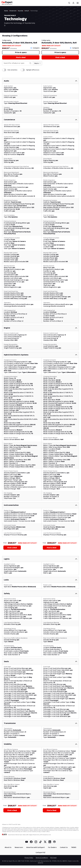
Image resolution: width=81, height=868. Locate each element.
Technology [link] (34, 11)
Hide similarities (12, 70)
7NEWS (74, 847)
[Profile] (73, 3)
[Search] (69, 3)
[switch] (4, 70)
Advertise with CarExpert (35, 847)
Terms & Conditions (42, 858)
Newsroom (19, 847)
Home (6, 11)
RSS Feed (53, 858)
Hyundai (21, 11)
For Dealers (52, 847)
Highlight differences (33, 70)
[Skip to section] (38, 63)
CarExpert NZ (40, 852)
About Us (8, 847)
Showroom (13, 11)
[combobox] (16, 63)
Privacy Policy (29, 858)
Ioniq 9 (27, 11)
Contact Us (64, 847)
